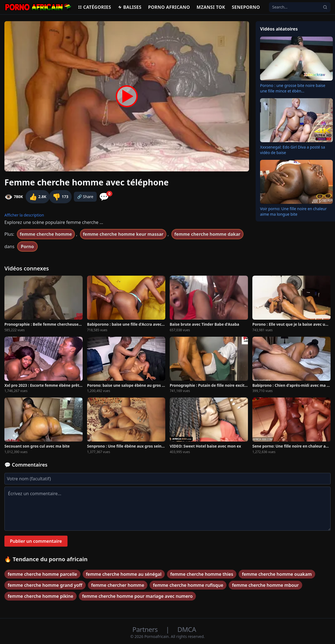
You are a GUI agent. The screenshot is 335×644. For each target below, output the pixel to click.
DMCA (187, 629)
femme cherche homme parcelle (42, 574)
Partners (146, 629)
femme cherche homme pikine (40, 596)
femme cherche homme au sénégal (124, 574)
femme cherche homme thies (202, 574)
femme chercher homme (118, 585)
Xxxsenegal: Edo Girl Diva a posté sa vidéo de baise (293, 150)
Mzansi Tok (211, 7)
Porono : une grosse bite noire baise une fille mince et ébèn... (293, 88)
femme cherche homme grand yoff (45, 585)
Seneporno (246, 7)
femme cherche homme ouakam (277, 574)
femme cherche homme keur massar (123, 234)
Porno (28, 246)
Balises (129, 7)
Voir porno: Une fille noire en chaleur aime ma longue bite (293, 211)
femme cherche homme (46, 234)
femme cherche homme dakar (207, 234)
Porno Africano (169, 7)
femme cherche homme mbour (265, 585)
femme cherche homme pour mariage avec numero (137, 596)
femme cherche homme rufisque (188, 585)
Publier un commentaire (36, 541)
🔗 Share (85, 197)
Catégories (94, 7)
